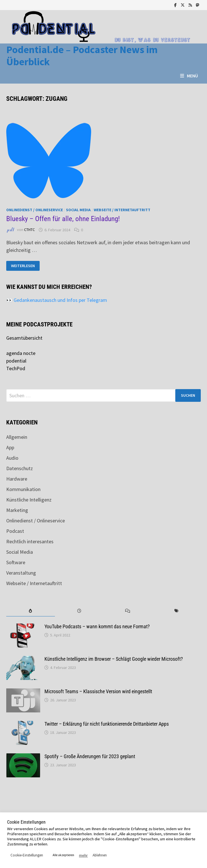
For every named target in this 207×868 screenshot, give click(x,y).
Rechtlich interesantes (30, 541)
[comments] (128, 611)
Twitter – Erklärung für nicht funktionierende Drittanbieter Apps (107, 724)
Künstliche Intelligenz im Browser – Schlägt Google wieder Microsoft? (114, 659)
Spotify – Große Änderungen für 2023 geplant (90, 756)
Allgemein (17, 437)
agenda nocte (21, 353)
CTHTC (29, 230)
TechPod (16, 368)
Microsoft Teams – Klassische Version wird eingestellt (98, 691)
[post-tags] (176, 611)
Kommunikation (23, 489)
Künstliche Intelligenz (29, 500)
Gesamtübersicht (24, 338)
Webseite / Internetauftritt (122, 210)
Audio (12, 458)
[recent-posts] (79, 611)
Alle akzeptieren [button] (63, 855)
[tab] (31, 611)
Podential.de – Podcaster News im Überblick (82, 56)
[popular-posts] (31, 611)
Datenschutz (20, 468)
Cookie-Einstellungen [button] (27, 855)
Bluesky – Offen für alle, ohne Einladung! (63, 219)
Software (16, 562)
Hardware (17, 479)
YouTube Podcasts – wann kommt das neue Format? (97, 626)
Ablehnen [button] (100, 855)
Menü (189, 76)
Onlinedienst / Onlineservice (35, 210)
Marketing (17, 510)
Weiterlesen (23, 266)
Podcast (15, 531)
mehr (83, 855)
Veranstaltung (21, 573)
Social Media (78, 210)
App (10, 447)
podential (16, 361)
